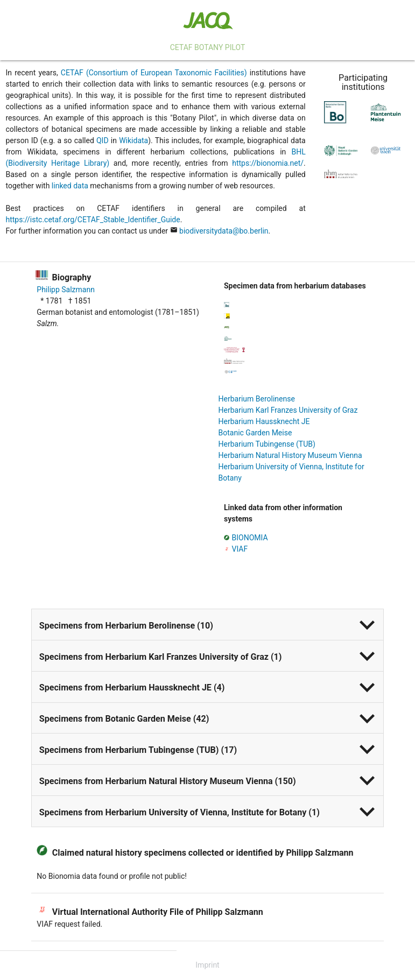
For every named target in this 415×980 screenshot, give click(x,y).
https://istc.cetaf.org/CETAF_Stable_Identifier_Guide (93, 220)
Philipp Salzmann (66, 290)
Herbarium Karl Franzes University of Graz (288, 410)
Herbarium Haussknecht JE (264, 421)
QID (103, 140)
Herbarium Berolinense (257, 399)
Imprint (207, 965)
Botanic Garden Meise (255, 433)
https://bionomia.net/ (268, 163)
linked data (70, 186)
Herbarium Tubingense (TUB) (267, 444)
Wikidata (133, 140)
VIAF (240, 549)
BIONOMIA (250, 538)
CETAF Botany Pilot (208, 47)
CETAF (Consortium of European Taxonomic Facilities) (154, 73)
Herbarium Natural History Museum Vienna (290, 455)
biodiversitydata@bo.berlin (224, 231)
